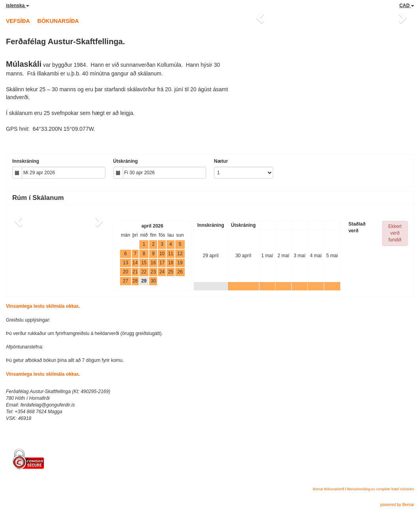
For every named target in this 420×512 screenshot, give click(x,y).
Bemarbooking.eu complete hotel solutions (381, 489)
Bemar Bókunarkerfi (328, 489)
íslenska (18, 6)
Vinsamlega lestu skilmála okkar (42, 306)
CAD (407, 6)
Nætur (221, 161)
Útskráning (126, 161)
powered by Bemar (397, 505)
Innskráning (26, 161)
